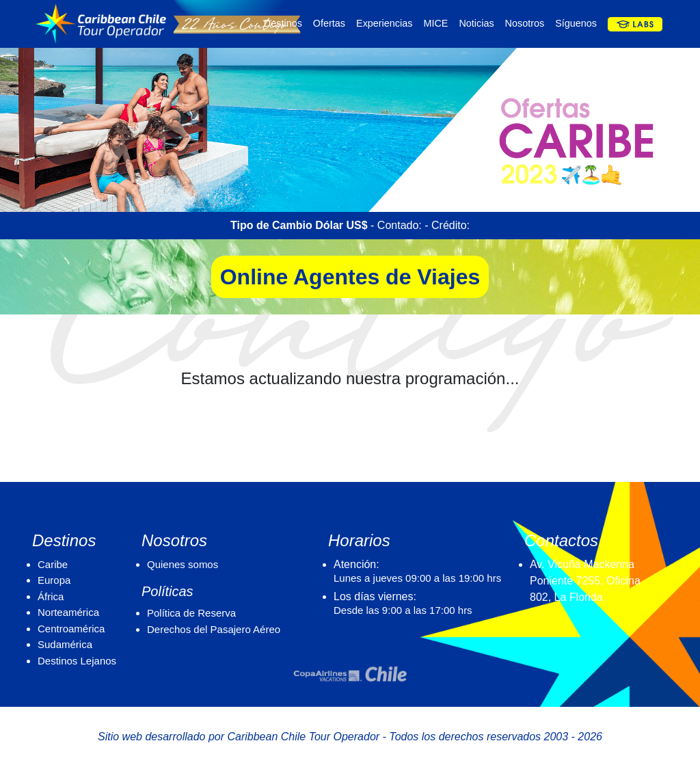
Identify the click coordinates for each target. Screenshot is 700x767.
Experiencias (384, 23)
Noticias (476, 23)
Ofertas (329, 23)
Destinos (283, 23)
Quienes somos (183, 564)
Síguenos (576, 23)
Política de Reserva (191, 613)
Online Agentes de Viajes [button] (350, 277)
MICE (435, 23)
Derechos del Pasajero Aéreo (214, 629)
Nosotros (525, 23)
